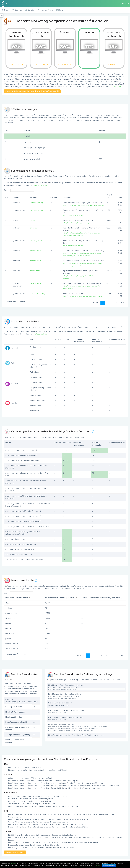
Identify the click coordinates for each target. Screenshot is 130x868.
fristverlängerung (36, 203)
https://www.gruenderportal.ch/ (73, 215)
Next (122, 303)
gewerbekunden (36, 283)
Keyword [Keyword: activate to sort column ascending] (34, 197)
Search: (19, 190)
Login (126, 4)
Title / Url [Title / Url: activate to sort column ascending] (67, 197)
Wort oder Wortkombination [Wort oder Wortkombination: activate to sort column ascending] (17, 598)
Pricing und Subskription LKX (15, 852)
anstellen (33, 228)
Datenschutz (97, 865)
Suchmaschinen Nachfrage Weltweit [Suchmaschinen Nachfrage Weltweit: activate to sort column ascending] (60, 598)
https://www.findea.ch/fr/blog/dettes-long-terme (78, 223)
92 (116, 656)
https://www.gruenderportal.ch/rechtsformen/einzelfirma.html (82, 296)
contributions (35, 271)
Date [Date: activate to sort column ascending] (120, 197)
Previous (95, 303)
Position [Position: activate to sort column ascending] (54, 197)
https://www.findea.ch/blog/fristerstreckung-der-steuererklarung (83, 205)
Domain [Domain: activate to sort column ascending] (16, 197)
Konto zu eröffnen (115, 86)
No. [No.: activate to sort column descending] (7, 197)
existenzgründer (36, 241)
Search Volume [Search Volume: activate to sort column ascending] (110, 196)
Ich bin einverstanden (109, 866)
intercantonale (35, 251)
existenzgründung (37, 210)
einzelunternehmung (38, 294)
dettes (32, 220)
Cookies (13, 863)
